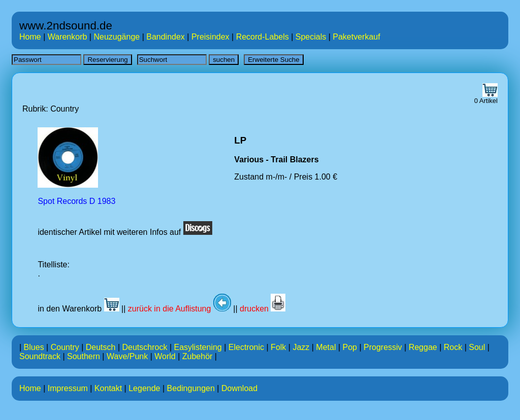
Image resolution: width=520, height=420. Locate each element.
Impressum (68, 388)
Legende (144, 388)
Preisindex (210, 37)
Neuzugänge (117, 37)
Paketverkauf (356, 37)
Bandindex (166, 37)
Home (30, 37)
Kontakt (108, 388)
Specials (311, 37)
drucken (263, 309)
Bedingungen (191, 388)
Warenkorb (68, 37)
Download (239, 388)
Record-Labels (263, 37)
